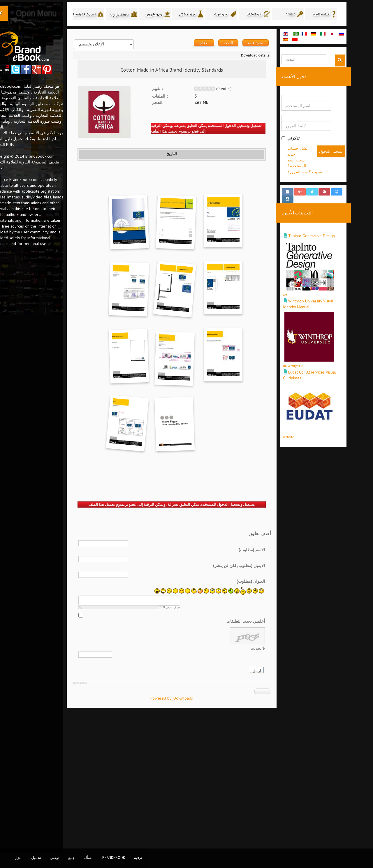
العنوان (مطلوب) (269, 716)
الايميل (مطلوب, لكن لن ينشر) (258, 700)
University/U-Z (312, 361)
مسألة (89, 858)
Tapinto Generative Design (330, 231)
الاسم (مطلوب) (270, 684)
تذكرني (309, 139)
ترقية (138, 858)
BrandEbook (114, 858)
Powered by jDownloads (190, 833)
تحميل (36, 858)
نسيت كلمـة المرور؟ (323, 172)
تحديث (275, 783)
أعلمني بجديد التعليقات (264, 756)
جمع (72, 858)
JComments (98, 818)
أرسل (275, 806)
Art (304, 290)
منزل (19, 858)
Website (307, 432)
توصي (55, 858)
